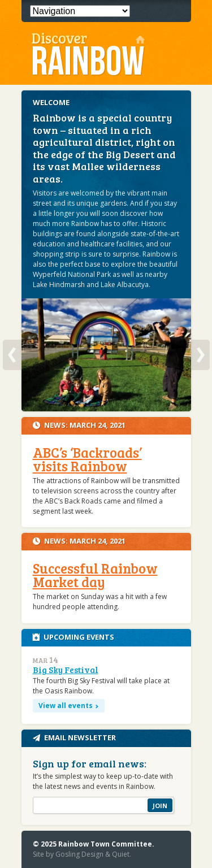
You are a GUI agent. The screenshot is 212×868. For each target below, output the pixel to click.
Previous (12, 355)
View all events (66, 706)
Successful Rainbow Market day (95, 575)
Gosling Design (79, 854)
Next (200, 355)
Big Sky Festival (66, 670)
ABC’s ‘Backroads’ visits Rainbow (87, 459)
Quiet (121, 854)
